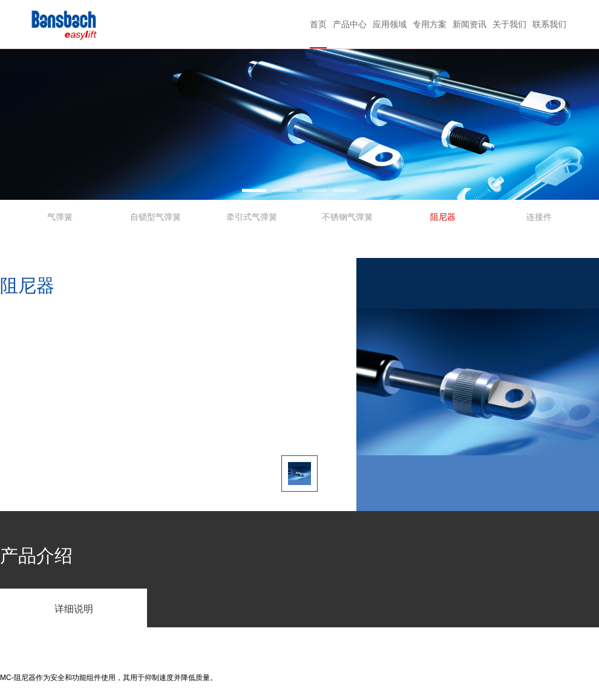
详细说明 (74, 609)
